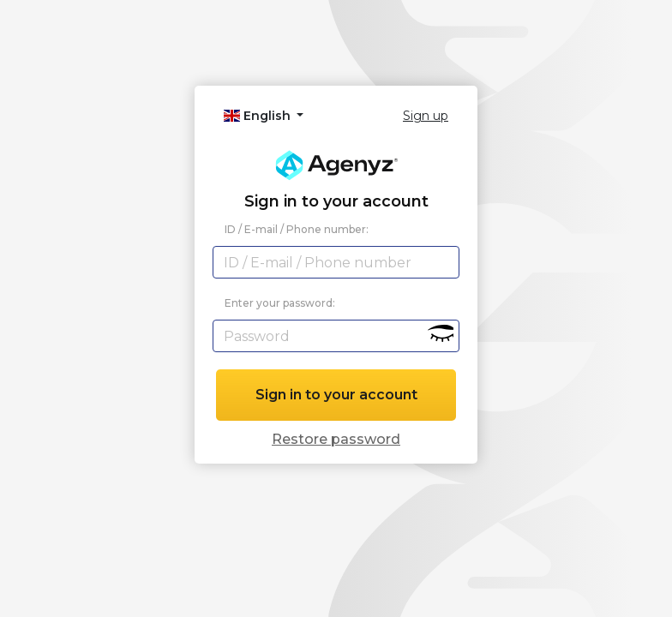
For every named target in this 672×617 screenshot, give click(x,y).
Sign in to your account (336, 395)
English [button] (259, 116)
